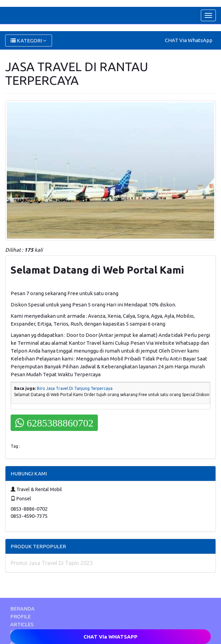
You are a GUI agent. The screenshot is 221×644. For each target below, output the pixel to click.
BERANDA (22, 609)
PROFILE (21, 616)
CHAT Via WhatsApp (189, 40)
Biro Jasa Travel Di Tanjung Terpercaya (75, 388)
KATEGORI (29, 41)
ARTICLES (22, 624)
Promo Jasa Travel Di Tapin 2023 (52, 563)
